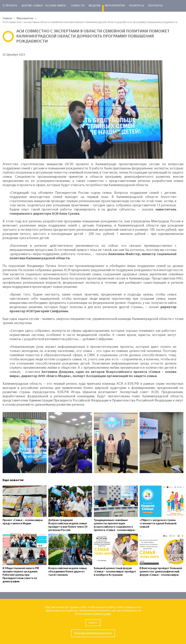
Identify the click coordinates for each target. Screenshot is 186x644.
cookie (107, 614)
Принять (93, 623)
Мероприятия (115, 6)
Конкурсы (136, 6)
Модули (95, 6)
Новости (78, 6)
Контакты (155, 6)
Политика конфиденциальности (93, 633)
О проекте (10, 6)
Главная (7, 18)
